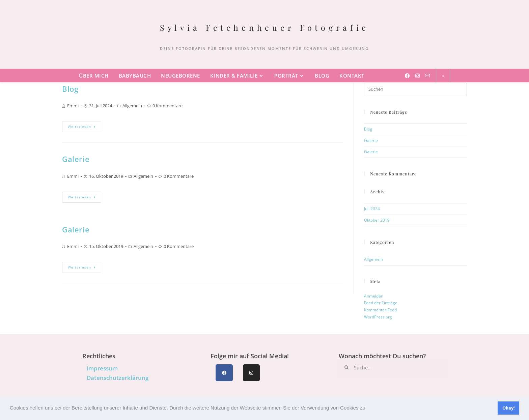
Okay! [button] (509, 408)
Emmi (73, 106)
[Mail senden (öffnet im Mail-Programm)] (427, 75)
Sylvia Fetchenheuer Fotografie (265, 27)
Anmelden (374, 296)
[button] (369, 409)
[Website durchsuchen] (443, 76)
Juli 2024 (372, 209)
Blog (70, 89)
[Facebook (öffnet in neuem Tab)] (407, 76)
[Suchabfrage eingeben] (415, 89)
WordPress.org (378, 317)
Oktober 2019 (377, 220)
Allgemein (132, 106)
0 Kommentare (168, 106)
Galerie (76, 159)
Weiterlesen (84, 125)
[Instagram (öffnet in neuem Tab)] (417, 76)
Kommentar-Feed (380, 310)
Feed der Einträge (381, 303)
